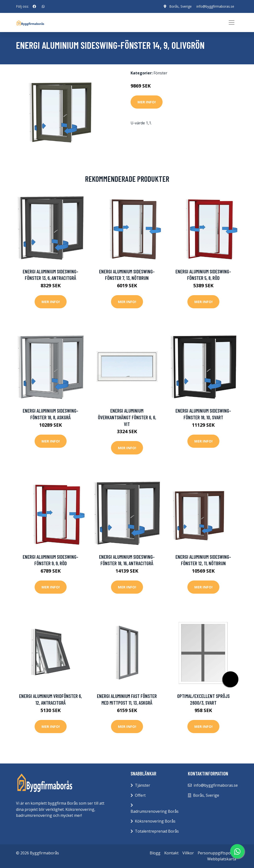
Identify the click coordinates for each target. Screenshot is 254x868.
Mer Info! (147, 102)
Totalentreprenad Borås (157, 831)
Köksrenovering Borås (155, 821)
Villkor (188, 853)
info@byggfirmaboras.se (215, 6)
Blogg (155, 853)
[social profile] (34, 6)
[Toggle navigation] (232, 22)
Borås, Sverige (180, 6)
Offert (140, 795)
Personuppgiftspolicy (217, 853)
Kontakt (171, 853)
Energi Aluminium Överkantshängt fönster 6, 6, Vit (127, 417)
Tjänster (143, 785)
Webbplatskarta (222, 859)
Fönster (160, 73)
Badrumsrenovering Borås (155, 811)
